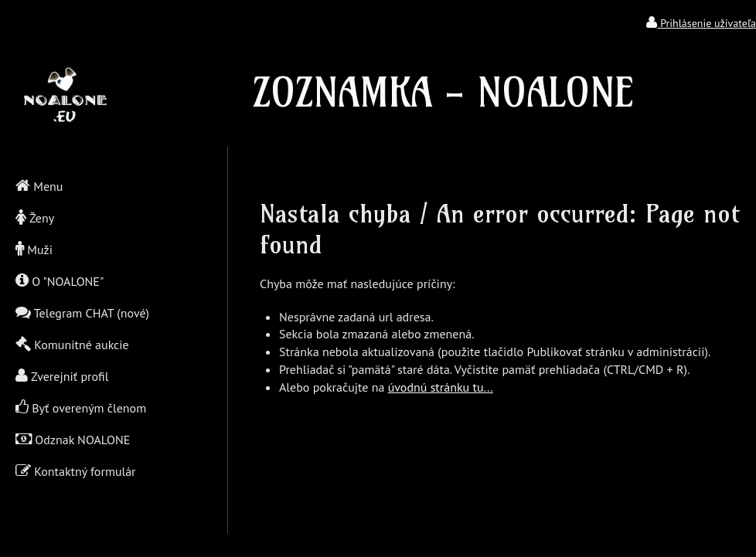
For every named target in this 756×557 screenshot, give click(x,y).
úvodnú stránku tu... (441, 387)
